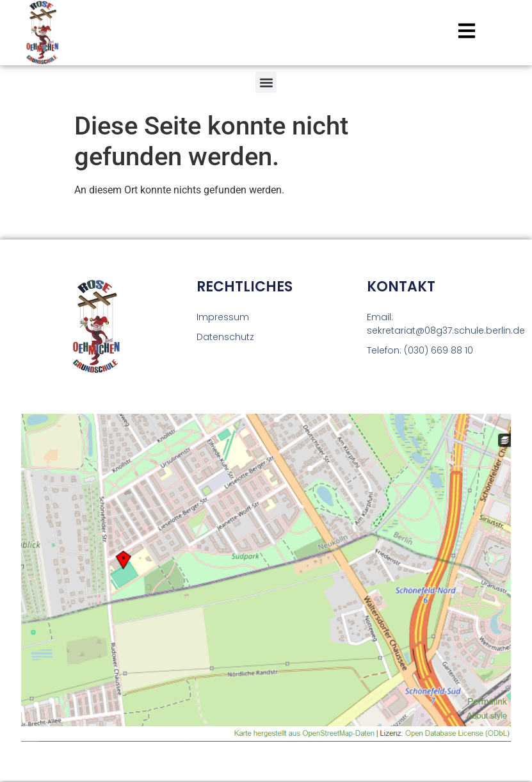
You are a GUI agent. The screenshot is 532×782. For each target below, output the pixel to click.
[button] (266, 82)
